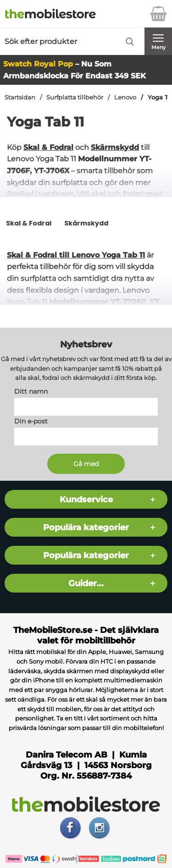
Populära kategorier (86, 527)
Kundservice (86, 499)
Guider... (86, 583)
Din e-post (31, 421)
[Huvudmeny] (158, 41)
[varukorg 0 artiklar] (158, 14)
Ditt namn (31, 391)
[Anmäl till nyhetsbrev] (86, 464)
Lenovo (125, 97)
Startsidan (20, 97)
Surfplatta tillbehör (75, 97)
